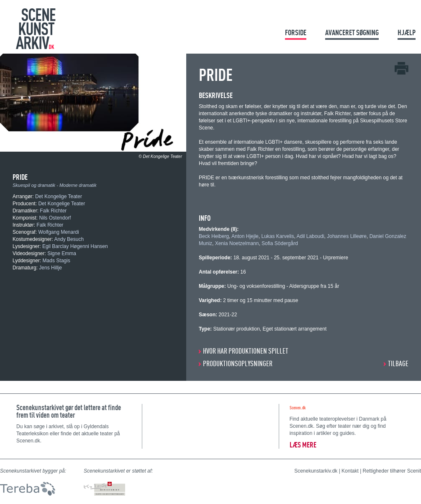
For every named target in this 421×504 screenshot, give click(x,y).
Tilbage (398, 363)
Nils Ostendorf (55, 218)
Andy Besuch (69, 239)
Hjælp (407, 32)
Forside (296, 32)
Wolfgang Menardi (58, 232)
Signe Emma (62, 253)
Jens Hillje (50, 268)
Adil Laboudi (311, 236)
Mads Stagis (56, 261)
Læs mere (303, 445)
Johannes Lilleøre (347, 236)
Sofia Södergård (280, 243)
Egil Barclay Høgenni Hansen (75, 246)
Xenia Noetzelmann (237, 243)
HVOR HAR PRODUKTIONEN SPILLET (246, 351)
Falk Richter (53, 211)
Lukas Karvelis (277, 236)
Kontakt (350, 471)
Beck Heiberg (214, 236)
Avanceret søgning (352, 32)
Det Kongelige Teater (59, 196)
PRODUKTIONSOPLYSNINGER (238, 363)
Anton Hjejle (245, 236)
